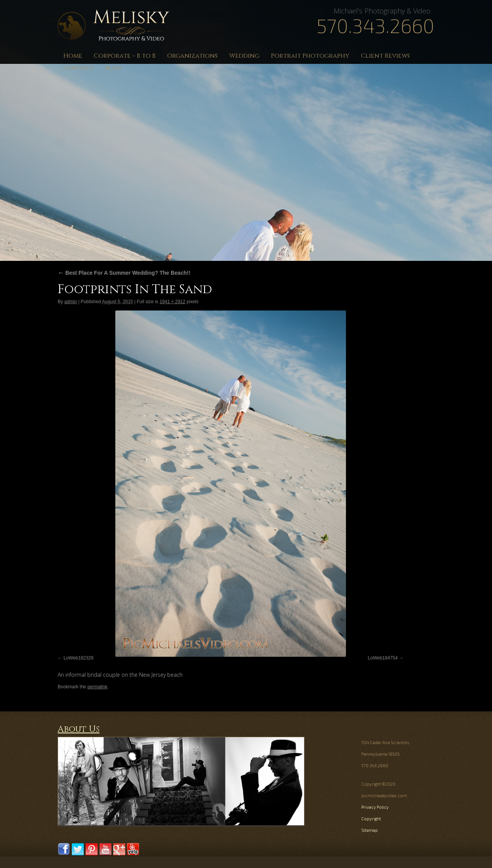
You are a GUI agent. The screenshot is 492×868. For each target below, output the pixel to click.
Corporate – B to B (125, 56)
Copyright (371, 819)
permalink (97, 687)
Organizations (192, 56)
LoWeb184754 (383, 658)
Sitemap (370, 830)
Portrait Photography (310, 56)
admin (71, 302)
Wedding (244, 56)
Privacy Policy (375, 807)
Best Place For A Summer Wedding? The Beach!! (124, 273)
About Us (79, 729)
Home (73, 56)
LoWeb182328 (78, 658)
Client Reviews (385, 56)
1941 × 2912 (172, 302)
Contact (79, 68)
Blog (114, 68)
